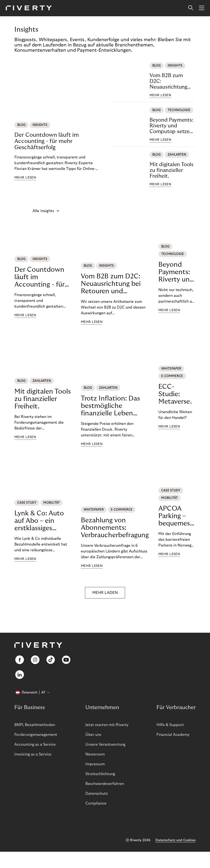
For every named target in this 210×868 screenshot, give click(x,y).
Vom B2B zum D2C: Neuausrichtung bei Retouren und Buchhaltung (170, 81)
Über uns (93, 735)
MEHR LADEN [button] (105, 593)
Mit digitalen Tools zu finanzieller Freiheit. (171, 170)
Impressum (95, 764)
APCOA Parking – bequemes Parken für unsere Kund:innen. (177, 516)
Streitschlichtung (100, 774)
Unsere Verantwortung (105, 744)
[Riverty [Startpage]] (29, 8)
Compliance (96, 803)
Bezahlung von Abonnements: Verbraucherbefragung (115, 528)
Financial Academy (173, 735)
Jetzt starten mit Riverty (107, 725)
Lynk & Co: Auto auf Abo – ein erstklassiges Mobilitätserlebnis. (43, 521)
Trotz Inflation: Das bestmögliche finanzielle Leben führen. (110, 406)
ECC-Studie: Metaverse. (175, 394)
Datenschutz (97, 794)
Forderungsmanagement (36, 735)
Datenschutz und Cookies (176, 840)
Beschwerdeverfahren (105, 784)
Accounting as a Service (35, 744)
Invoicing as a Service (33, 754)
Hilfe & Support (170, 725)
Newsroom (95, 754)
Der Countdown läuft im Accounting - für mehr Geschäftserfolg (47, 141)
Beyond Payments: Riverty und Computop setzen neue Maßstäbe (171, 126)
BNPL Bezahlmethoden (35, 725)
